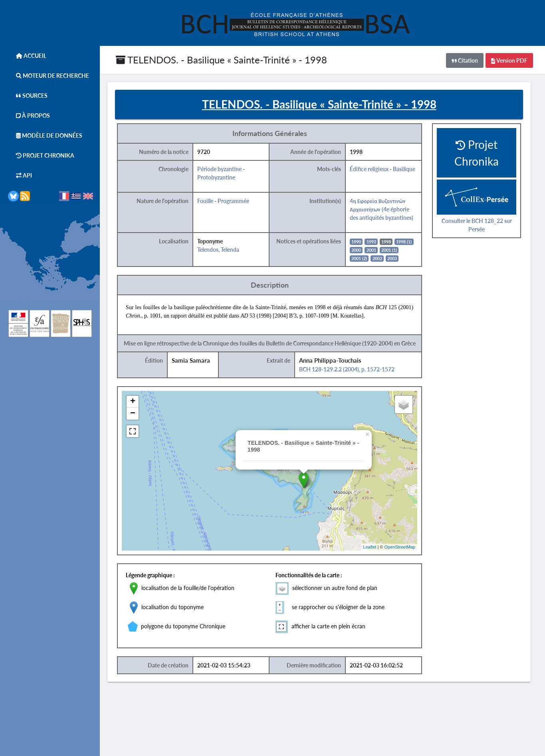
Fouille (210, 201)
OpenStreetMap (404, 547)
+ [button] (138, 402)
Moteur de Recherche (49, 76)
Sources (28, 96)
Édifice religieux (374, 169)
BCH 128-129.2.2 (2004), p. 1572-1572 (351, 370)
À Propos (29, 115)
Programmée (238, 201)
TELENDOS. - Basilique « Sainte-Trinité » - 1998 (221, 60)
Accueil (27, 56)
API (20, 175)
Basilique (408, 169)
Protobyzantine (221, 178)
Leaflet (374, 547)
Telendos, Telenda (223, 250)
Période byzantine (224, 169)
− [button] (138, 414)
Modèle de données (45, 135)
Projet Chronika (41, 155)
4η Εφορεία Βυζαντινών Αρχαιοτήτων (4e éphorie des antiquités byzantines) (386, 210)
